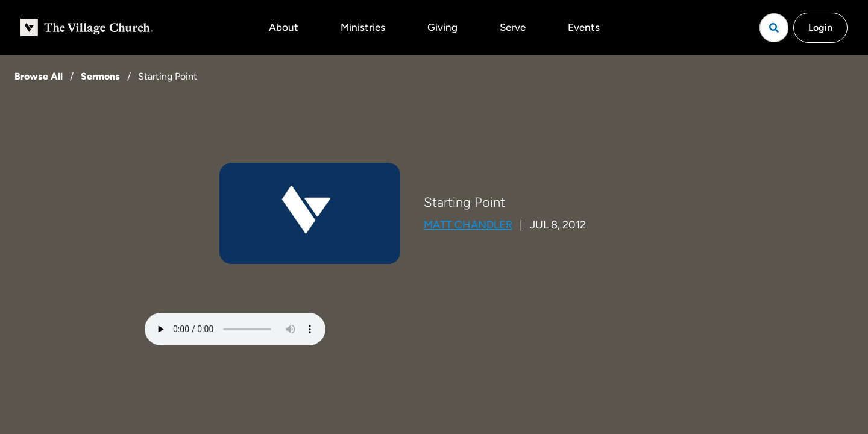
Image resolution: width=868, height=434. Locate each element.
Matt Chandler (468, 225)
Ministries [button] (363, 27)
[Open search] (774, 28)
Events (584, 27)
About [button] (284, 27)
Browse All (39, 76)
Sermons (100, 76)
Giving (442, 27)
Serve (513, 27)
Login (820, 27)
